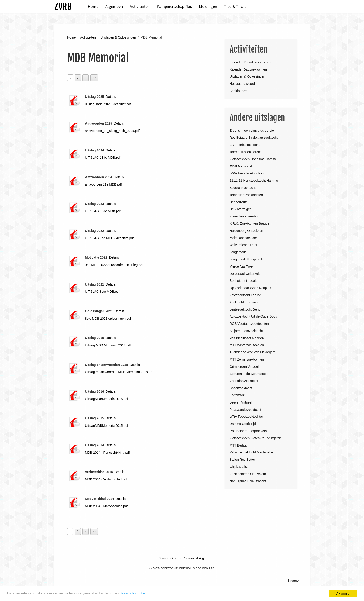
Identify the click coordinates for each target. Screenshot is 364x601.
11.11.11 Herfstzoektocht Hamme (254, 181)
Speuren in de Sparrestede (249, 374)
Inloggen (294, 581)
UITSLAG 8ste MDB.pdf (102, 292)
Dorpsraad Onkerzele (245, 274)
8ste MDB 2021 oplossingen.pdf (108, 319)
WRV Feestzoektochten (247, 417)
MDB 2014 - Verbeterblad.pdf (106, 479)
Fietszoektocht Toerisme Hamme (253, 159)
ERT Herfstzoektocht (245, 145)
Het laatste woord (242, 84)
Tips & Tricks (235, 6)
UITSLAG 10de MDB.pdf (103, 211)
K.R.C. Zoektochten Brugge (249, 223)
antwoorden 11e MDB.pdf (103, 184)
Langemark (238, 252)
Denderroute (239, 202)
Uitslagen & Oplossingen (118, 37)
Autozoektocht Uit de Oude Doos (253, 316)
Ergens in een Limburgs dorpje (252, 131)
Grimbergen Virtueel (244, 367)
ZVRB (63, 6)
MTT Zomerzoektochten (247, 359)
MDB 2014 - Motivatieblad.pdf (106, 506)
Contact (163, 558)
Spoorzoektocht (241, 388)
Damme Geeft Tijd (243, 424)
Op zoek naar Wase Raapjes (250, 288)
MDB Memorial (241, 166)
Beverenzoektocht (243, 188)
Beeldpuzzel (238, 91)
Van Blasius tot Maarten (247, 338)
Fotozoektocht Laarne (245, 295)
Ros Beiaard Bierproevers (248, 431)
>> (94, 78)
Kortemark (237, 395)
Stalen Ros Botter (242, 460)
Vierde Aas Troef (242, 266)
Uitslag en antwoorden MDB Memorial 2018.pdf (119, 372)
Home (93, 6)
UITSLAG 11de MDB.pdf (103, 158)
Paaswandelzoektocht (245, 410)
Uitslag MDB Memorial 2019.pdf (108, 345)
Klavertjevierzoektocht (245, 216)
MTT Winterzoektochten (247, 345)
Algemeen (114, 6)
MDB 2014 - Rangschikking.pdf (107, 453)
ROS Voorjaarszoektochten (249, 324)
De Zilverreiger (240, 209)
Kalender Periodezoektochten (251, 62)
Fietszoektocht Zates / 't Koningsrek (255, 438)
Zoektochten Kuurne (244, 302)
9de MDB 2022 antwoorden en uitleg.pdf (114, 265)
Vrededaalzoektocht (244, 381)
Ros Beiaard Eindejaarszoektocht (254, 138)
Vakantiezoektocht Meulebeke (251, 452)
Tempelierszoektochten (246, 195)
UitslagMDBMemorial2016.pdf (107, 399)
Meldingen (208, 6)
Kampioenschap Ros (174, 6)
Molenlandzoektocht (244, 238)
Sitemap (175, 558)
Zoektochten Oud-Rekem (248, 474)
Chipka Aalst (239, 467)
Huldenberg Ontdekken (246, 231)
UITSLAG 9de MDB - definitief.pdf (109, 238)
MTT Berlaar (239, 445)
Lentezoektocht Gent (245, 309)
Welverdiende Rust (243, 245)
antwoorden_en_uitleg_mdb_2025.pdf (112, 131)
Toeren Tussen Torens (246, 152)
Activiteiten (140, 6)
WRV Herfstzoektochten (247, 173)
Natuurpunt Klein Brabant (248, 481)
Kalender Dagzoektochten (248, 69)
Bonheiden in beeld (244, 281)
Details (111, 97)
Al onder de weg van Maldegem (252, 352)
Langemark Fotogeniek (246, 259)
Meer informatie (141, 594)
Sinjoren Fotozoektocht (246, 331)
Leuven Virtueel (241, 402)
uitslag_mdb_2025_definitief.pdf (108, 104)
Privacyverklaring (193, 558)
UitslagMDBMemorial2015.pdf (107, 426)
